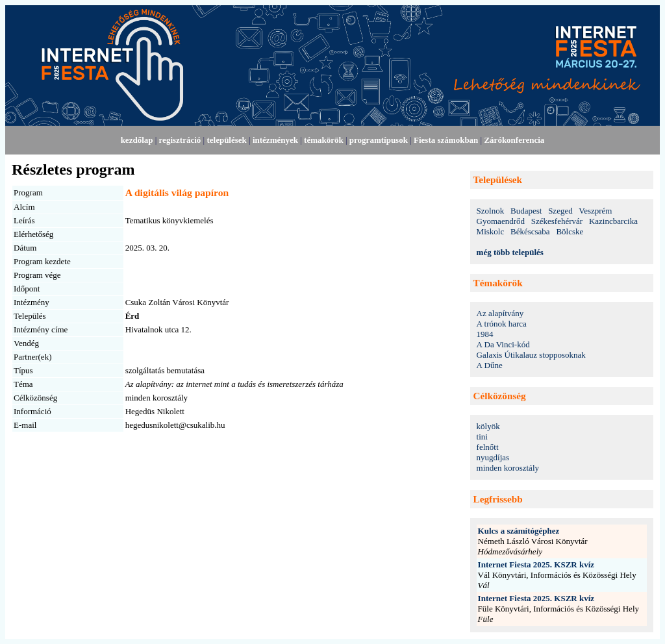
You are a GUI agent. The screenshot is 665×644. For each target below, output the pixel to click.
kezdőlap (137, 140)
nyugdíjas (493, 457)
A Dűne (490, 365)
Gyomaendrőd (501, 221)
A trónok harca (502, 324)
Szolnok (491, 211)
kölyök (488, 426)
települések (226, 140)
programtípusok (379, 140)
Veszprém (595, 211)
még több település (510, 252)
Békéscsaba (530, 231)
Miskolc (491, 231)
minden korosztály (508, 468)
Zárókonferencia (514, 140)
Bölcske (570, 231)
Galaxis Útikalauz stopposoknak (531, 355)
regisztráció (180, 140)
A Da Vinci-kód (503, 344)
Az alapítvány (500, 313)
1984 (485, 334)
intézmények (275, 140)
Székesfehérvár (557, 221)
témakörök (324, 140)
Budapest (526, 211)
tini (482, 437)
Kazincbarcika (613, 221)
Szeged (560, 211)
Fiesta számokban (446, 140)
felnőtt (488, 447)
